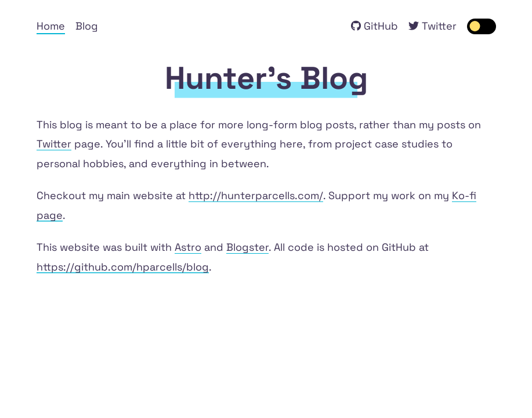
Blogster (247, 247)
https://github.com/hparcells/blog (123, 267)
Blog (87, 26)
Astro (188, 247)
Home (51, 26)
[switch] (482, 26)
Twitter (54, 144)
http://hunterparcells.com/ (256, 195)
